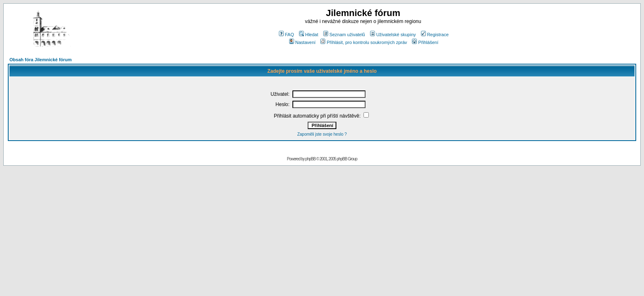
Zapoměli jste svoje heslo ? (322, 134)
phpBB (310, 159)
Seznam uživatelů (344, 35)
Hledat (309, 35)
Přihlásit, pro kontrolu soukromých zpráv (364, 42)
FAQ (286, 35)
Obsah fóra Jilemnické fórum (41, 60)
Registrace (435, 35)
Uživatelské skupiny (393, 35)
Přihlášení (425, 42)
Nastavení (302, 42)
